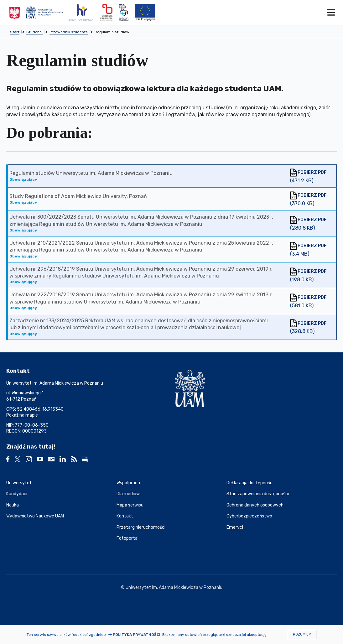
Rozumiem (302, 634)
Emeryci (235, 527)
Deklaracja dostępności (250, 483)
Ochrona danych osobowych (255, 505)
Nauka (13, 505)
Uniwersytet (19, 483)
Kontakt (125, 516)
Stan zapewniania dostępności (258, 494)
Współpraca (128, 483)
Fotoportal (127, 538)
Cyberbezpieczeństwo (249, 516)
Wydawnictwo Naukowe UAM (35, 516)
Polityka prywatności (137, 635)
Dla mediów (128, 494)
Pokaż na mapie (22, 415)
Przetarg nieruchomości (141, 527)
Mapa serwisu (130, 505)
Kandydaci (17, 494)
